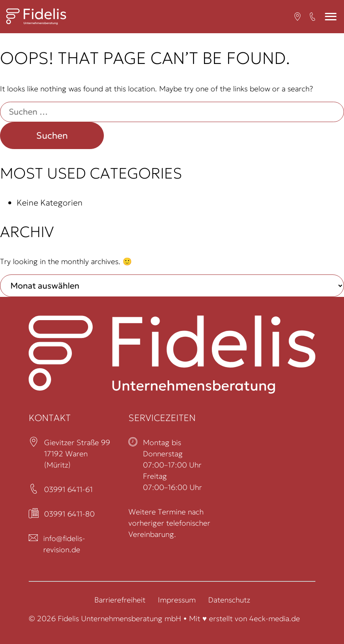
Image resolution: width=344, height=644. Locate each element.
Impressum (177, 600)
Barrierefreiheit (120, 600)
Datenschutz (229, 600)
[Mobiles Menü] (330, 17)
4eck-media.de (275, 618)
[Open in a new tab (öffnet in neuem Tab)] (297, 17)
